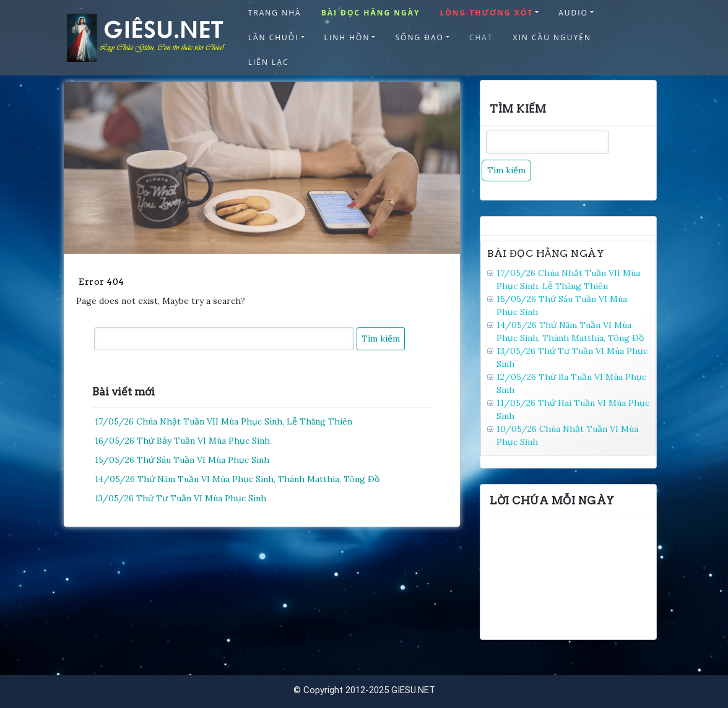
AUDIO (573, 13)
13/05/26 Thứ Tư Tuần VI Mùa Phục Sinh (180, 498)
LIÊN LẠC (269, 62)
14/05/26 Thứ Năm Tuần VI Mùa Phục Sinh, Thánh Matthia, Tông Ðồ (237, 479)
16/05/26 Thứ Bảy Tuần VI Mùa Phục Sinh (182, 441)
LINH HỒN (347, 37)
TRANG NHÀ (275, 13)
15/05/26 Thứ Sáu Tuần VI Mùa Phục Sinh (182, 460)
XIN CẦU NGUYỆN (552, 37)
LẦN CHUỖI (274, 37)
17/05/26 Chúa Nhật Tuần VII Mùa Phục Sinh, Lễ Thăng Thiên (223, 421)
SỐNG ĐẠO (419, 37)
